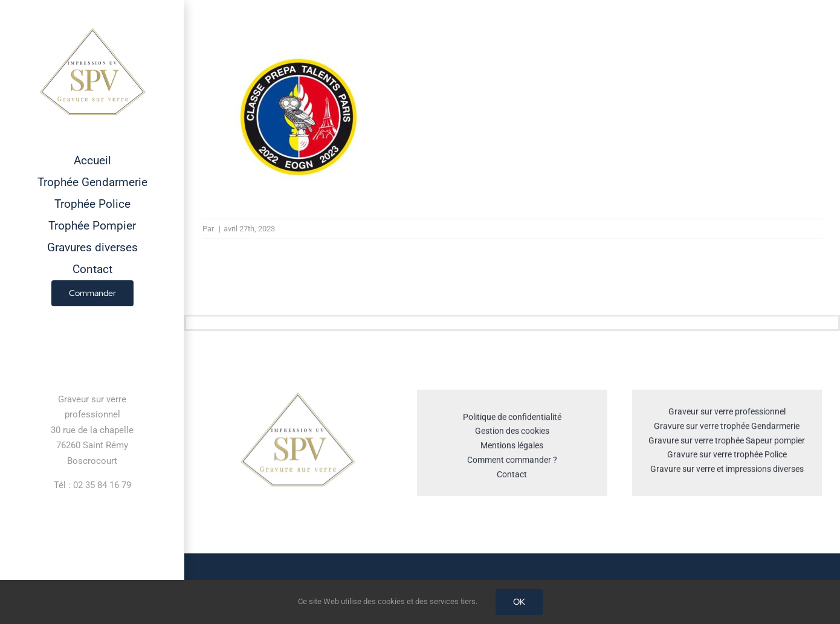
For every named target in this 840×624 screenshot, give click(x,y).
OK (519, 602)
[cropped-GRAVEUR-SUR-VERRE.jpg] (297, 397)
